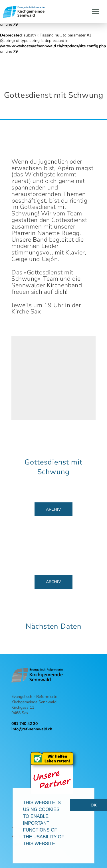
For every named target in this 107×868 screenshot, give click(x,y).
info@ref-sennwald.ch (32, 729)
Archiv (53, 509)
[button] (58, 844)
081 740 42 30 (25, 724)
